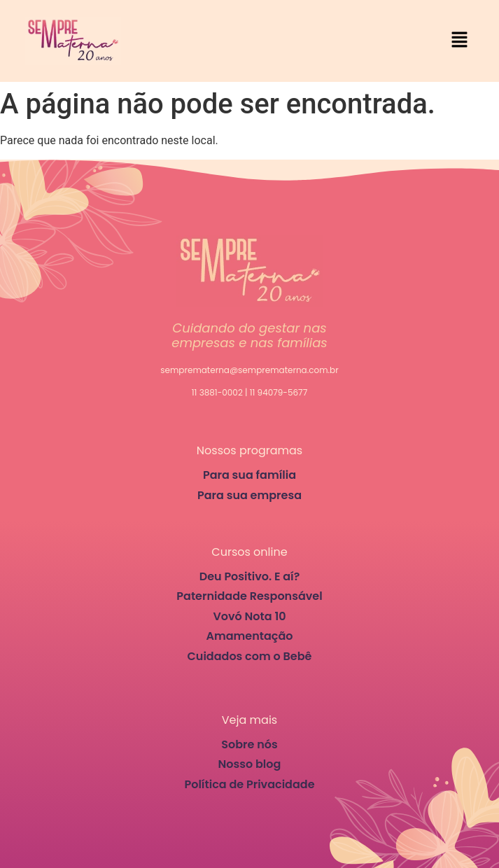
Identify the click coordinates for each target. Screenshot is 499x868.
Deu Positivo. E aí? (250, 576)
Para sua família (249, 475)
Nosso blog (250, 764)
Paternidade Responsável (249, 596)
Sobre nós (249, 744)
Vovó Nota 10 (249, 616)
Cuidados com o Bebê (250, 656)
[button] (460, 41)
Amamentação (249, 636)
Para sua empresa (249, 495)
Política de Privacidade (249, 784)
